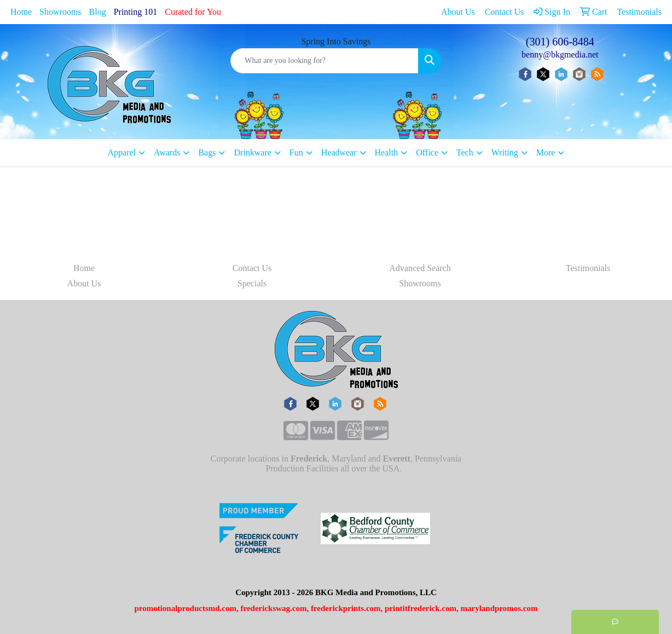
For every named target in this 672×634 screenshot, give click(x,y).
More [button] (546, 152)
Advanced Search (420, 268)
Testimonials (588, 268)
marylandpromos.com (499, 608)
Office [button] (427, 152)
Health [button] (387, 152)
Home (21, 12)
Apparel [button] (122, 152)
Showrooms (60, 12)
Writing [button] (505, 152)
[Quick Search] (324, 61)
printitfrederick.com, (422, 608)
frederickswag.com (274, 608)
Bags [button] (207, 152)
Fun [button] (296, 152)
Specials (252, 283)
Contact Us (252, 268)
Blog (98, 12)
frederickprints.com (346, 608)
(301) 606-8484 (560, 42)
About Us (84, 283)
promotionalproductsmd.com (185, 608)
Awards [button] (167, 152)
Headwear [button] (339, 152)
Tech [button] (465, 152)
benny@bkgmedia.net (560, 54)
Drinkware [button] (252, 152)
